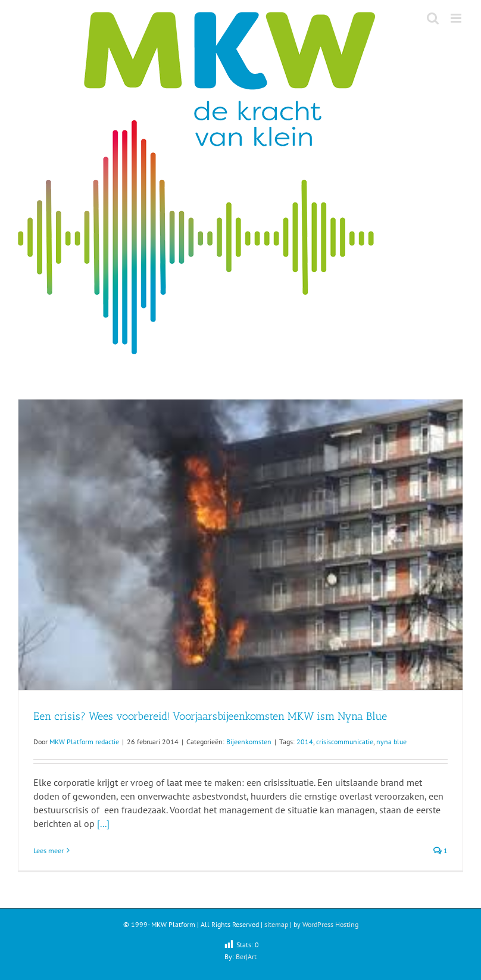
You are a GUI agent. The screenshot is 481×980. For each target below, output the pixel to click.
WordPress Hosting (330, 924)
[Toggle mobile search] (433, 18)
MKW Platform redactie (84, 742)
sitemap (276, 924)
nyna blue (391, 742)
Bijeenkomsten (249, 742)
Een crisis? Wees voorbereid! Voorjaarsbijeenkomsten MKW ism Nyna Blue (210, 716)
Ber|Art (246, 956)
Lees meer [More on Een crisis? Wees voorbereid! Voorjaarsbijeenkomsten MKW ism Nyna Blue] (49, 851)
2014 (305, 742)
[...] (103, 823)
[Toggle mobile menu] (457, 18)
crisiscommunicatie (345, 742)
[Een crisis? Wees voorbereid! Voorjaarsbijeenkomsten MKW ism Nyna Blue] (240, 545)
